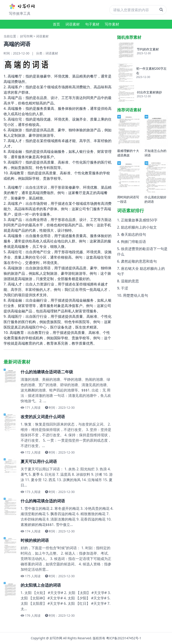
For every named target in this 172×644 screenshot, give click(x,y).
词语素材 (73, 24)
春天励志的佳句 (133, 234)
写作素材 (112, 24)
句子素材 (92, 24)
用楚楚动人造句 (135, 295)
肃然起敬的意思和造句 (139, 261)
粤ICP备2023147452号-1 (124, 638)
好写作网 (26, 36)
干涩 (125, 288)
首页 (56, 24)
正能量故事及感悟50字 (139, 220)
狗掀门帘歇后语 (133, 242)
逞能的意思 (130, 281)
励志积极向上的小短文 (139, 227)
